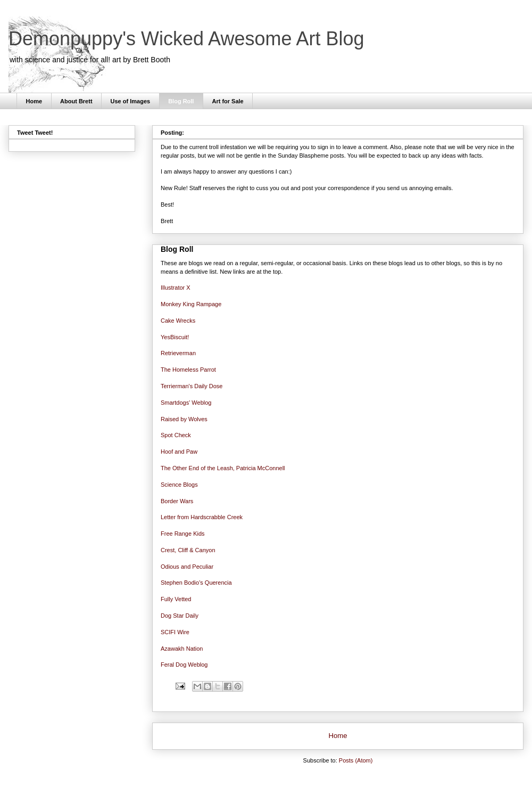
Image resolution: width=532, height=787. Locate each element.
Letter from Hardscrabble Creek (202, 517)
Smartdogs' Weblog (186, 403)
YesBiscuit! (175, 337)
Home (34, 101)
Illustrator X (176, 288)
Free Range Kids (183, 534)
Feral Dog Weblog (184, 665)
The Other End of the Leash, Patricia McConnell (223, 468)
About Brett (76, 101)
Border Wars (177, 501)
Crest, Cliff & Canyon (188, 550)
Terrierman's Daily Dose (192, 386)
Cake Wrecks (178, 321)
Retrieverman (178, 353)
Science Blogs (179, 485)
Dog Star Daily (180, 616)
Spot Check (176, 435)
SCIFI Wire (175, 632)
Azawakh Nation (182, 649)
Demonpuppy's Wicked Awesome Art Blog (186, 39)
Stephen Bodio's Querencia (196, 583)
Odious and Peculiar (187, 567)
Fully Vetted (176, 599)
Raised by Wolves (184, 419)
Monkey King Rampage (191, 304)
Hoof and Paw (179, 452)
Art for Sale (227, 101)
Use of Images (131, 101)
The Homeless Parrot (188, 370)
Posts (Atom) (356, 760)
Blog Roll (181, 101)
